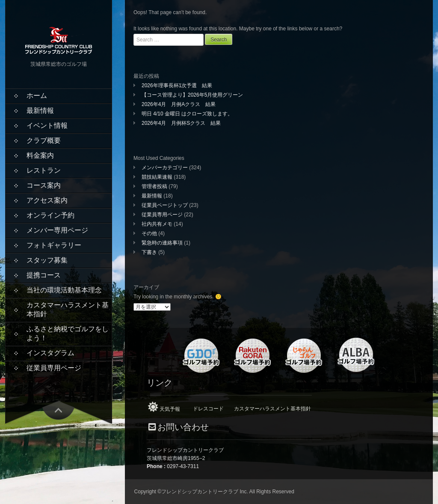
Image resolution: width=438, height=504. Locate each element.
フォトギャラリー (54, 245)
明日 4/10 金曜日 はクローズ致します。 (187, 114)
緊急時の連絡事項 (162, 243)
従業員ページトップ (165, 205)
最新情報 (40, 111)
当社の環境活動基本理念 (64, 290)
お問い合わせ (183, 427)
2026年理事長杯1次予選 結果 (179, 85)
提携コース (44, 275)
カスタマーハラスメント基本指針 (68, 309)
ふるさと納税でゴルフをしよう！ (68, 333)
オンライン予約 (50, 215)
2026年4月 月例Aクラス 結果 (179, 104)
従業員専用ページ (54, 368)
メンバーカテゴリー (165, 168)
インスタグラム (50, 353)
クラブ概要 (44, 140)
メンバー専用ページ (57, 230)
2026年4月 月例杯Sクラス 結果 (181, 123)
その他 (149, 233)
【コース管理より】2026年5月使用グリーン (192, 95)
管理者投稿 (154, 186)
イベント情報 (47, 125)
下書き (149, 252)
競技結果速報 (157, 177)
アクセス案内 (47, 200)
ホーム (37, 96)
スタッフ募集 (47, 260)
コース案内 (44, 185)
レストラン (44, 170)
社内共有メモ (157, 224)
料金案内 (40, 155)
